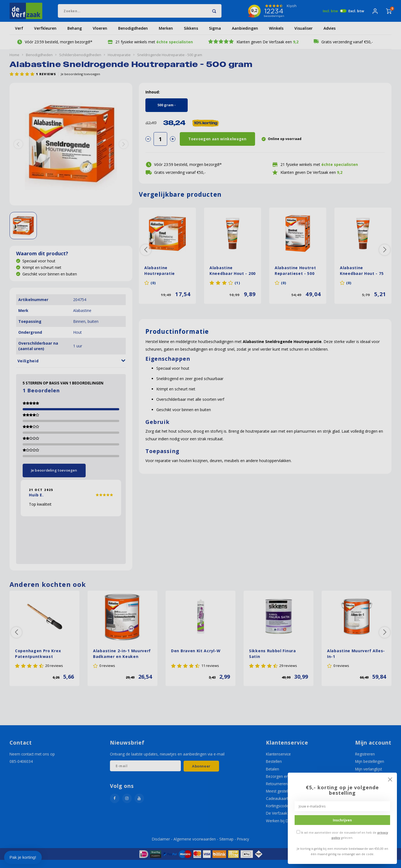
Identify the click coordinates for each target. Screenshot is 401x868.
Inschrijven (342, 820)
